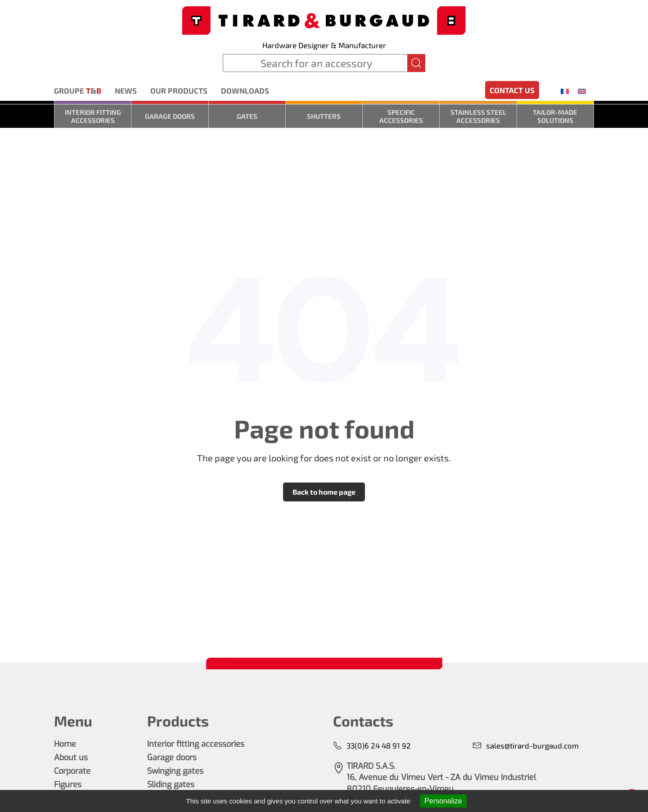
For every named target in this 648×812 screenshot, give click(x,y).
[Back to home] (324, 20)
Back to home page (324, 492)
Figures (68, 785)
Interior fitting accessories (93, 116)
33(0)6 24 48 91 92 (372, 746)
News (126, 90)
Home (65, 744)
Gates (247, 116)
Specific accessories (401, 116)
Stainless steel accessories (478, 116)
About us (71, 758)
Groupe (78, 91)
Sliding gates (171, 785)
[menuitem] (565, 91)
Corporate (72, 771)
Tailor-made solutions (555, 116)
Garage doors (170, 116)
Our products (179, 90)
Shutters (324, 116)
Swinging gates (175, 771)
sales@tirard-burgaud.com (526, 746)
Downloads (245, 90)
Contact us (512, 90)
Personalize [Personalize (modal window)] (443, 801)
